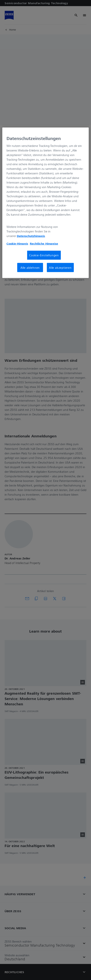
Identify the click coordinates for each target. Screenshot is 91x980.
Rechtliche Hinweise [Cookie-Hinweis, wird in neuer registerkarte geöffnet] (44, 244)
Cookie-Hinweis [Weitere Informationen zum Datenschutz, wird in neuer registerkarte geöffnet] (17, 244)
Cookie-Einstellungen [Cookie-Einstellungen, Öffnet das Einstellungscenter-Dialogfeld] (44, 255)
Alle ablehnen (30, 267)
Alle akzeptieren (60, 267)
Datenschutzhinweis (31, 236)
